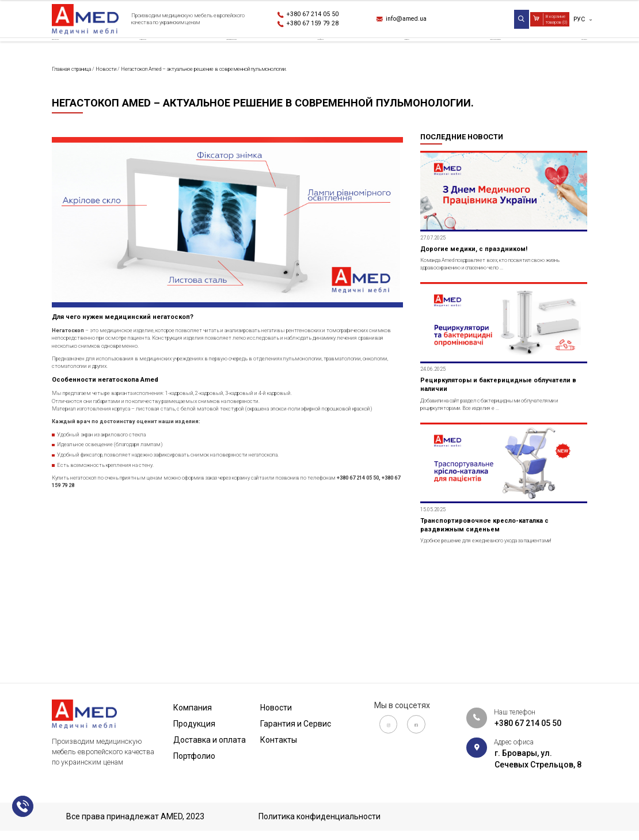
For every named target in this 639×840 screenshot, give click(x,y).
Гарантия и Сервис (480, 54)
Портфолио (328, 54)
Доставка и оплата (237, 54)
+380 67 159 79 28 (324, 26)
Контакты (566, 54)
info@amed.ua (417, 21)
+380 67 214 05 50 (324, 14)
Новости (397, 54)
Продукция (145, 54)
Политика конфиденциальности (319, 817)
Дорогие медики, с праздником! (489, 313)
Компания (74, 54)
